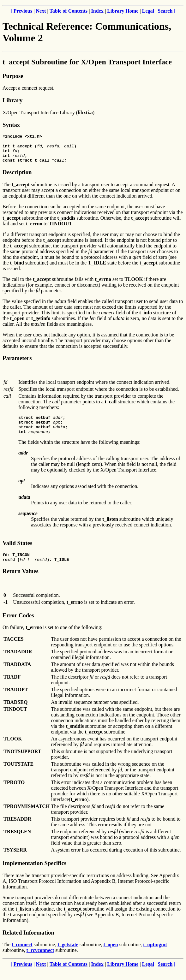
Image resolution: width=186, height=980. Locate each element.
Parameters (17, 363)
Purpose (13, 76)
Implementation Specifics (34, 873)
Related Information (28, 943)
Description (17, 177)
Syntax (11, 125)
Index (97, 11)
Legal (148, 11)
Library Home (123, 11)
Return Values (21, 582)
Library (12, 100)
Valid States (17, 552)
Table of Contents (69, 11)
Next (41, 11)
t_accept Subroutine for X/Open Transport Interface (87, 62)
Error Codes (18, 626)
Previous (23, 11)
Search (165, 11)
